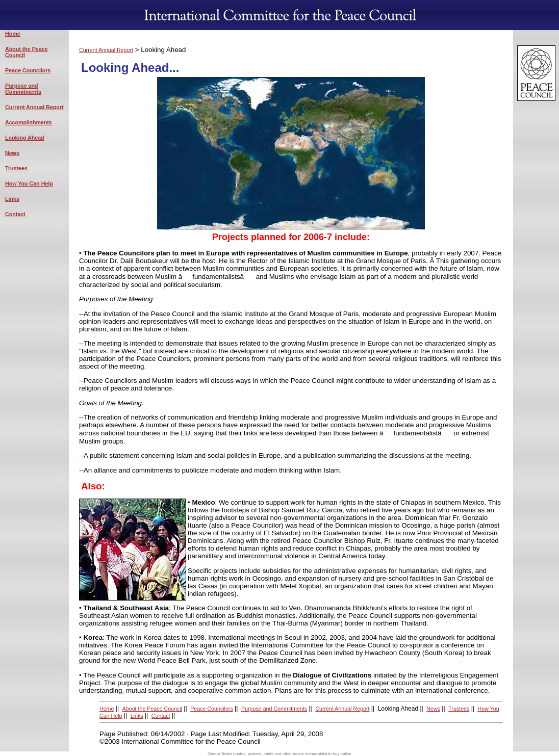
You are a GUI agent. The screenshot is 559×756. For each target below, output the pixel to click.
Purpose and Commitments (23, 89)
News (12, 153)
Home (13, 34)
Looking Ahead (25, 138)
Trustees (16, 168)
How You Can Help (29, 184)
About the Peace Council (152, 709)
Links (12, 199)
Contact (15, 214)
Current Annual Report (34, 107)
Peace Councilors (28, 70)
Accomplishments (29, 122)
